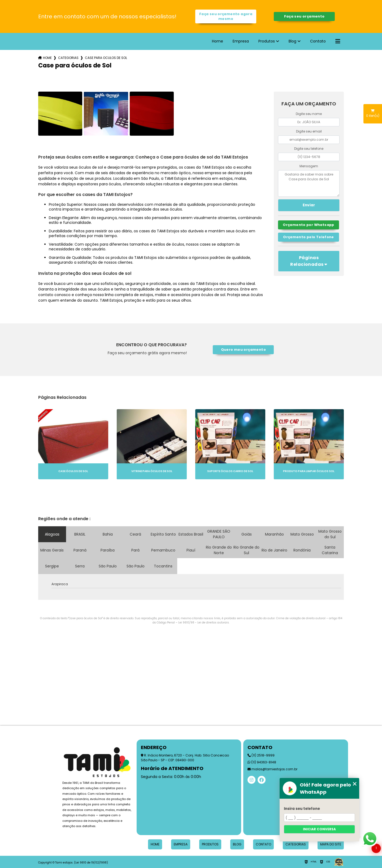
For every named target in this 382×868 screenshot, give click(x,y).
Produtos (267, 41)
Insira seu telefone (302, 809)
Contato (318, 41)
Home (218, 41)
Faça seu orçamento (304, 16)
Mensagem (309, 166)
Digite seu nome (309, 114)
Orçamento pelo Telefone (309, 237)
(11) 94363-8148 (262, 762)
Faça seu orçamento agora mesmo (226, 16)
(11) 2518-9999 (261, 755)
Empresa (241, 41)
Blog (292, 41)
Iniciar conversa (319, 829)
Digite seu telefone (309, 149)
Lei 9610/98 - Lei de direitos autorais (204, 623)
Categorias (68, 58)
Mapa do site (331, 844)
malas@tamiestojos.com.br (272, 769)
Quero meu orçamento (243, 350)
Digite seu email (309, 131)
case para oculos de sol (106, 58)
